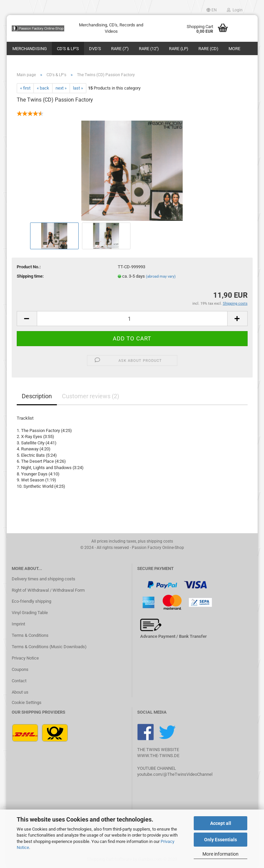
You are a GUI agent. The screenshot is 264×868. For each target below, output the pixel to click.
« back (43, 88)
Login (235, 10)
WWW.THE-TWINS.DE (158, 756)
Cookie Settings (27, 702)
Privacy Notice (25, 658)
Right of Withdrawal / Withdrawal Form (48, 590)
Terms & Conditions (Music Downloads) (49, 647)
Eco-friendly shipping (31, 601)
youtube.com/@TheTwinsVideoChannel (175, 774)
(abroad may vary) (161, 276)
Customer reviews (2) (91, 396)
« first (25, 88)
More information (221, 854)
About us (20, 692)
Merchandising (30, 49)
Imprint (18, 624)
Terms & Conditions (30, 635)
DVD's (95, 49)
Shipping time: (30, 276)
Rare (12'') (149, 49)
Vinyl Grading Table (30, 613)
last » (78, 88)
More (234, 49)
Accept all (221, 823)
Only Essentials (221, 840)
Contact (19, 681)
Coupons (20, 669)
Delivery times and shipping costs (43, 579)
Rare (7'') (120, 49)
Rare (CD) (208, 49)
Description (37, 396)
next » (61, 88)
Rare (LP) (179, 49)
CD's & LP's (68, 49)
